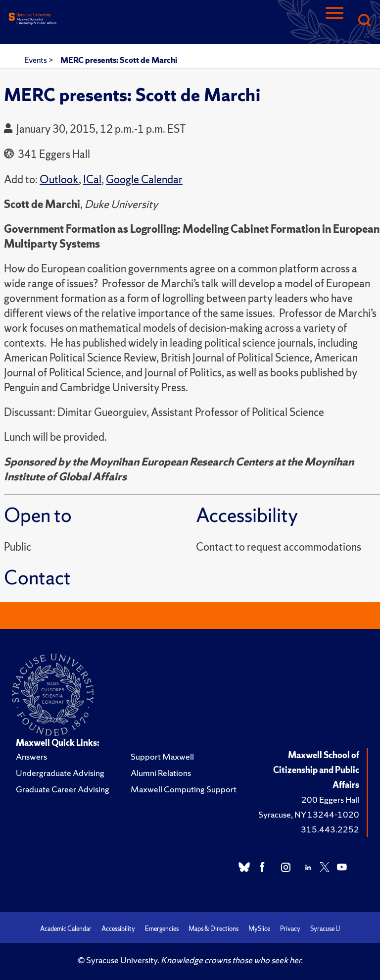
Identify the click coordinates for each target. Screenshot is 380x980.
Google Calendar (144, 180)
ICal (92, 180)
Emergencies (162, 929)
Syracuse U (325, 929)
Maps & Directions (214, 929)
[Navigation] (334, 21)
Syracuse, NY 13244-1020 (309, 814)
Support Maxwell (162, 756)
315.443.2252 (330, 829)
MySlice (259, 929)
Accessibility (118, 929)
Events (36, 60)
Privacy (290, 929)
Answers (31, 756)
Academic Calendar (66, 929)
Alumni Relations (161, 773)
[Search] (364, 21)
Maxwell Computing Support (184, 789)
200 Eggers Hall (330, 799)
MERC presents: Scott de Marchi (119, 60)
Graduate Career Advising (63, 789)
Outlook (59, 180)
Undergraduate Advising (60, 773)
